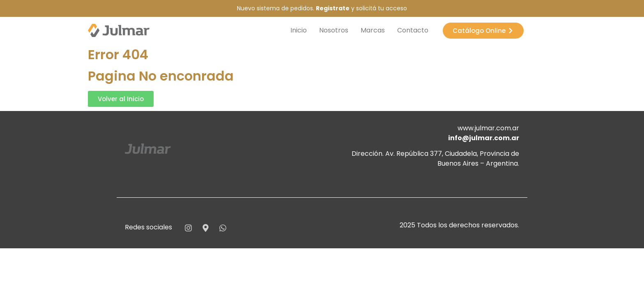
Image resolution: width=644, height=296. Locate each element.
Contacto (413, 30)
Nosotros (334, 30)
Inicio (299, 30)
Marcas (373, 30)
